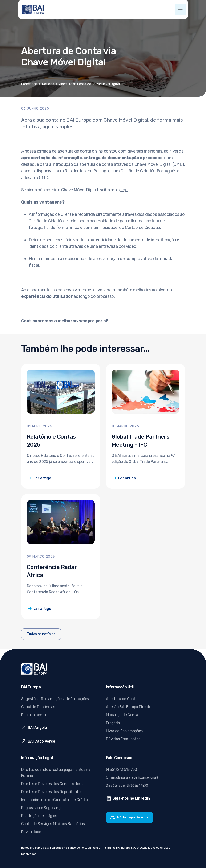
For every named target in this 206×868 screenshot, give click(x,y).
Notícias (48, 84)
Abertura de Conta (122, 699)
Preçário (113, 723)
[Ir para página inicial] (33, 9)
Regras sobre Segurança (42, 808)
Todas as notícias (41, 634)
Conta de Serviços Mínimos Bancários (53, 824)
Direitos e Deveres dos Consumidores (53, 784)
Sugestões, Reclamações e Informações (55, 699)
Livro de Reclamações (124, 731)
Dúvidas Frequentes (123, 739)
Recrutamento (34, 715)
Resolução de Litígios (39, 816)
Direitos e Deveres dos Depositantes (52, 792)
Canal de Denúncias (38, 707)
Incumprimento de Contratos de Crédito (55, 800)
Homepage (29, 84)
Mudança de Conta (122, 715)
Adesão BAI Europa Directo (129, 707)
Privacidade (31, 832)
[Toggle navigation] (180, 9)
